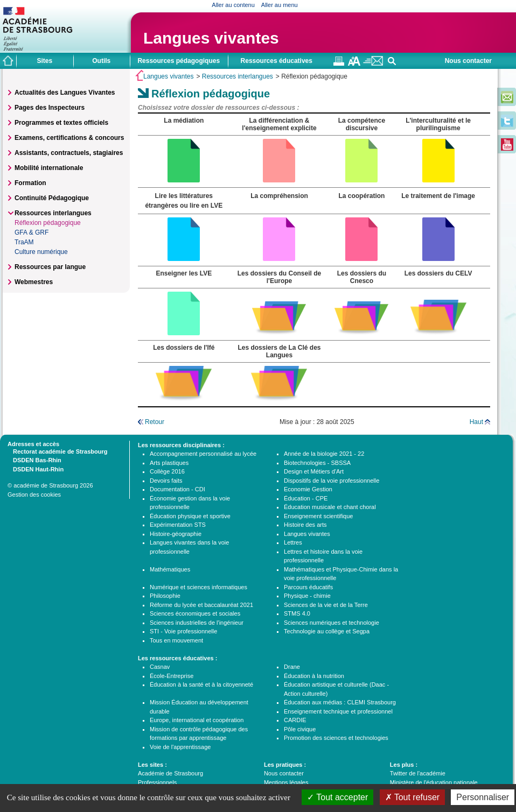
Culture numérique (41, 252)
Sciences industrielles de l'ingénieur (197, 623)
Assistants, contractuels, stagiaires (69, 153)
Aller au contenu (233, 5)
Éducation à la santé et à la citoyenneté (201, 684)
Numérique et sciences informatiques (198, 587)
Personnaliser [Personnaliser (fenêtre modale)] (483, 797)
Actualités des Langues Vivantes (65, 93)
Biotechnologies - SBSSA (317, 463)
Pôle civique (300, 729)
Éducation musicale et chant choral (330, 507)
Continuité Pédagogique (52, 198)
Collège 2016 (167, 471)
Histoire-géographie (176, 534)
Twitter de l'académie (418, 773)
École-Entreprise (172, 676)
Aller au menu (280, 5)
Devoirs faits (166, 481)
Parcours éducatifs (308, 587)
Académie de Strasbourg (170, 773)
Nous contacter (468, 61)
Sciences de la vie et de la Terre (326, 605)
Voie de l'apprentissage (180, 747)
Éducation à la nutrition (314, 676)
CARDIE (295, 720)
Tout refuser (413, 797)
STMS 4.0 (297, 613)
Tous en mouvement (176, 640)
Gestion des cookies (34, 495)
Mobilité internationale (49, 168)
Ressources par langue (50, 267)
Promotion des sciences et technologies (336, 738)
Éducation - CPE (306, 498)
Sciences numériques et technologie (332, 623)
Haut (476, 422)
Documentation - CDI (177, 489)
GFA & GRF (32, 232)
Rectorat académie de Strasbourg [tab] (57, 451)
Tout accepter (337, 797)
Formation (30, 183)
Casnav (160, 667)
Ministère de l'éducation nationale (434, 782)
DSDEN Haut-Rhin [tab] (36, 469)
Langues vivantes (211, 38)
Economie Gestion (308, 489)
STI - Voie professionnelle (183, 631)
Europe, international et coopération (197, 720)
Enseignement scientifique (318, 516)
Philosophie (165, 596)
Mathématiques (170, 569)
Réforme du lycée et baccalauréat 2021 (201, 605)
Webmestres (34, 282)
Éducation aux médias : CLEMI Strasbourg (340, 702)
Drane (292, 667)
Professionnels (157, 782)
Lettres (293, 542)
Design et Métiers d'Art (314, 471)
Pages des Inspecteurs (50, 108)
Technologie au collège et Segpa (327, 631)
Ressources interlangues (238, 76)
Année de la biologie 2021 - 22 (324, 454)
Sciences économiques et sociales (195, 613)
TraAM (24, 242)
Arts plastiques (169, 463)
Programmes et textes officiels (61, 123)
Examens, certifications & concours (69, 138)
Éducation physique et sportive (190, 516)
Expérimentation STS (178, 525)
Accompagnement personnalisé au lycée (203, 454)
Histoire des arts (305, 525)
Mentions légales (286, 782)
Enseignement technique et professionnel (338, 711)
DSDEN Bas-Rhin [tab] (34, 460)
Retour (155, 422)
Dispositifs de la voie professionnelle (332, 481)
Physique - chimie (307, 596)
